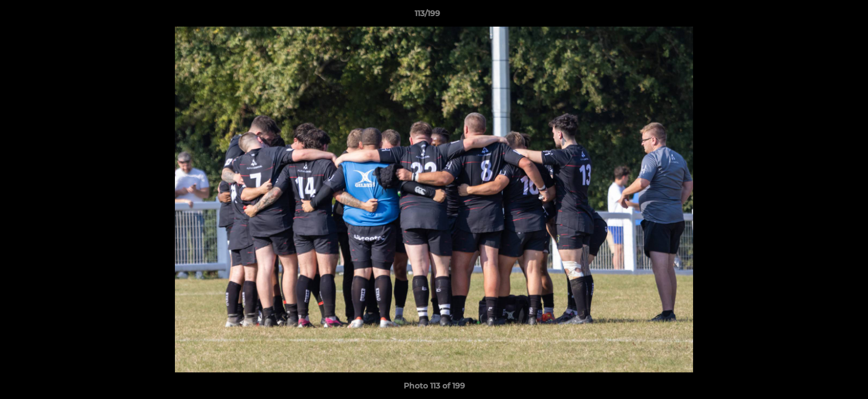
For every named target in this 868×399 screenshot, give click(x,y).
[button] (821, 16)
